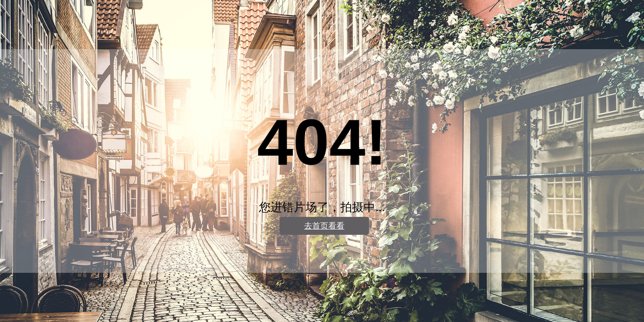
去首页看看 (324, 226)
